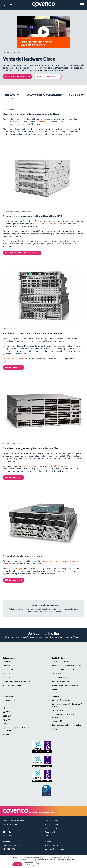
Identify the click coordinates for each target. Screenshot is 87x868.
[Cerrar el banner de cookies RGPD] (37, 864)
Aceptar (17, 864)
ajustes (72, 860)
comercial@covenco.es (54, 849)
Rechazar (29, 864)
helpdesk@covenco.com (13, 845)
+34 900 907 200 (10, 849)
